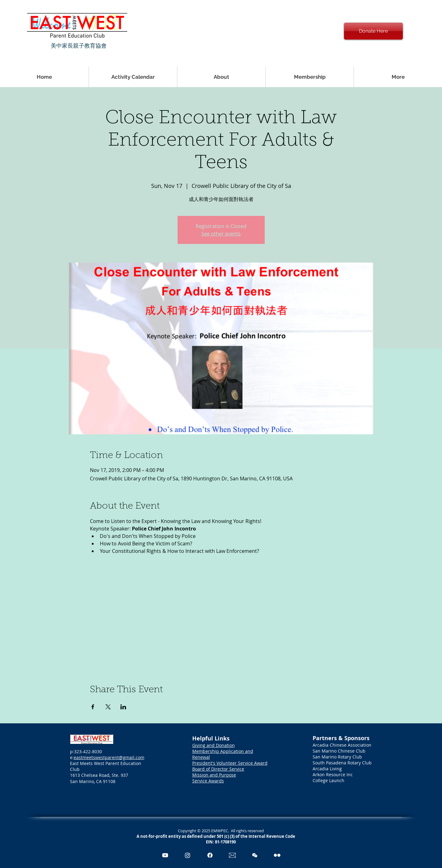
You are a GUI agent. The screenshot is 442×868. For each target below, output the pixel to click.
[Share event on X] (108, 707)
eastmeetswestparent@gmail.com (109, 757)
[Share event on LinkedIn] (123, 707)
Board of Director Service (218, 769)
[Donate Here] (373, 31)
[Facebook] (210, 855)
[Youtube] (165, 855)
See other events (221, 234)
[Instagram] (188, 855)
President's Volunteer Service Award (230, 763)
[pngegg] (255, 855)
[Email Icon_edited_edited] (232, 855)
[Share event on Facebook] (93, 707)
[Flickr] (277, 855)
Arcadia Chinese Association (342, 745)
